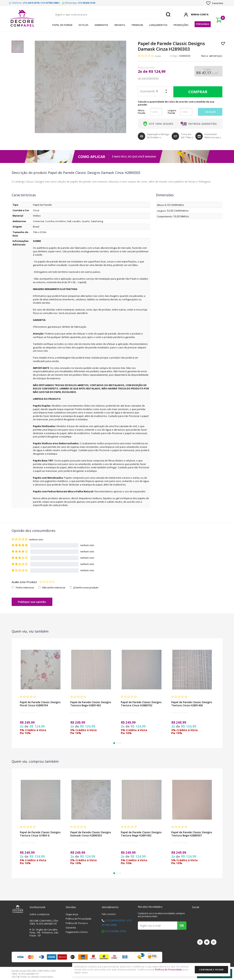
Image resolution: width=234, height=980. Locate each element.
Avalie (158, 56)
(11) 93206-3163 (116, 931)
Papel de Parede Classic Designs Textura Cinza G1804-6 (40, 834)
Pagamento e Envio (77, 932)
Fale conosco (109, 914)
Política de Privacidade (79, 919)
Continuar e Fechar (211, 970)
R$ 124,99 (157, 72)
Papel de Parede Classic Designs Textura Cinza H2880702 (141, 704)
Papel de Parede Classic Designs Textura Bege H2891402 (91, 704)
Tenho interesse (25, 587)
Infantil (120, 25)
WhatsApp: (79, 3)
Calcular (210, 112)
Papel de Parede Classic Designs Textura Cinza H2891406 (192, 704)
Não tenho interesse (54, 587)
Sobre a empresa (40, 914)
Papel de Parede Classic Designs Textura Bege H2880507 (192, 834)
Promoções (181, 25)
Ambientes (101, 25)
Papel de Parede (62, 25)
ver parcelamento (148, 78)
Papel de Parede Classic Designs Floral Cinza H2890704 (40, 704)
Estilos (84, 25)
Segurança (72, 914)
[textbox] (112, 14)
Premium (137, 25)
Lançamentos (158, 25)
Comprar (197, 92)
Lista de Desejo (223, 43)
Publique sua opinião (32, 602)
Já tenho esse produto (86, 587)
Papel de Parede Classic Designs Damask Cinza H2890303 (91, 834)
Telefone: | (35, 3)
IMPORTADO (216, 56)
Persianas (203, 24)
